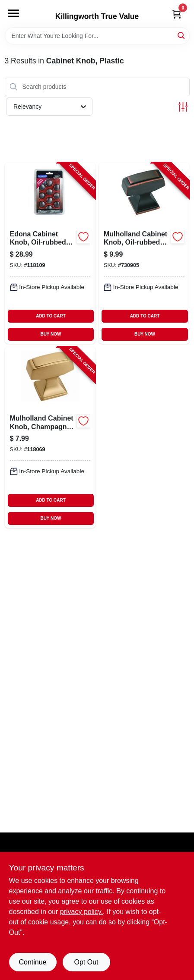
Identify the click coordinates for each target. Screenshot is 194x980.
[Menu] (13, 13)
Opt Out (86, 962)
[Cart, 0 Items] (177, 14)
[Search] (182, 35)
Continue (32, 962)
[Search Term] (97, 36)
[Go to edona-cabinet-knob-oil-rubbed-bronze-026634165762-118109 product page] (50, 253)
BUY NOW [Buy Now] (51, 334)
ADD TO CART (51, 316)
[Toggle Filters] (183, 107)
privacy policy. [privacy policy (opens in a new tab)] (81, 912)
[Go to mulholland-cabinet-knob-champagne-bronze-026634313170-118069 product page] (50, 437)
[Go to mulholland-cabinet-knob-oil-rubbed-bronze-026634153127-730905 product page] (144, 253)
